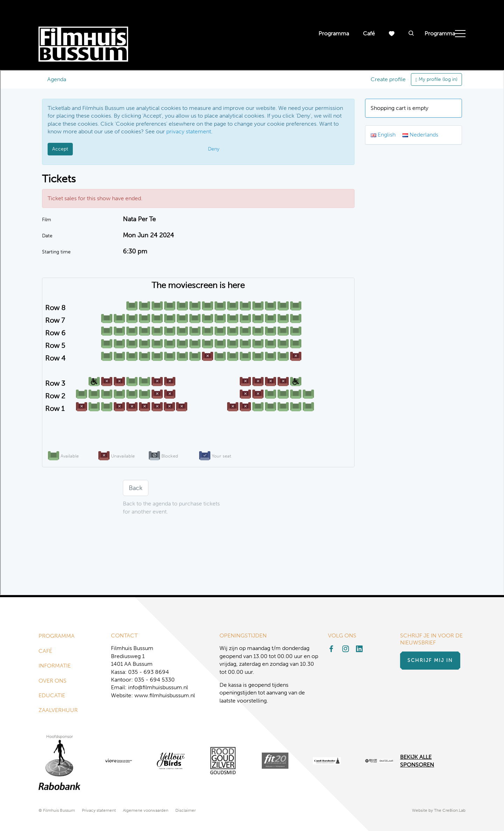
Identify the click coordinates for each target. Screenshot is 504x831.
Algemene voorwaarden (146, 810)
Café (369, 33)
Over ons (52, 681)
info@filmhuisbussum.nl (158, 687)
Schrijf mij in (430, 660)
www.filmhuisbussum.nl (165, 695)
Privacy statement (99, 810)
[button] (411, 34)
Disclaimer (185, 810)
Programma (334, 33)
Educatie (52, 695)
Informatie (55, 666)
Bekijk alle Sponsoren (417, 761)
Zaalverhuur (58, 710)
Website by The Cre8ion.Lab (439, 810)
